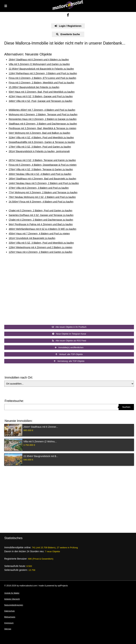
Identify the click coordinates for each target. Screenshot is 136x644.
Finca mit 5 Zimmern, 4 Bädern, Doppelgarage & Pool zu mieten (43, 165)
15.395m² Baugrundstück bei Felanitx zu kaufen (34, 87)
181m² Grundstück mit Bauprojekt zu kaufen (32, 238)
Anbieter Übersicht (12, 599)
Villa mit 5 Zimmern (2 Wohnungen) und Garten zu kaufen (39, 64)
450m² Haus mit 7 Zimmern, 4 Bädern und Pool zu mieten (39, 234)
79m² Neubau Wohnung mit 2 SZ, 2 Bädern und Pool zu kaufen (42, 197)
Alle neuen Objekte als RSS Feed (69, 341)
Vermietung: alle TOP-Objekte (69, 361)
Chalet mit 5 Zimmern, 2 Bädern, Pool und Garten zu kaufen (41, 211)
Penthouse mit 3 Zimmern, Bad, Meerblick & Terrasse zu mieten (42, 128)
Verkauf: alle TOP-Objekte (69, 354)
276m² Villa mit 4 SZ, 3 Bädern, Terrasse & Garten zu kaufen (41, 169)
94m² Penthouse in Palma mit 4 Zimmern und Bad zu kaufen (41, 224)
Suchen (126, 407)
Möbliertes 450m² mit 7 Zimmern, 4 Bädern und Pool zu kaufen (42, 110)
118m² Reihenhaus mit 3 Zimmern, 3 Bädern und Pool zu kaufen (43, 73)
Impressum (9, 623)
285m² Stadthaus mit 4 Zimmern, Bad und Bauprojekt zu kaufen (42, 179)
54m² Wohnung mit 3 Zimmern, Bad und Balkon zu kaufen (39, 133)
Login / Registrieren (68, 26)
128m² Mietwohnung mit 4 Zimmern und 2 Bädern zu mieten (41, 247)
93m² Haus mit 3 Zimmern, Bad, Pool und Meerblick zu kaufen (42, 92)
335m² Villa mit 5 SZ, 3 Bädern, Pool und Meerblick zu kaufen (41, 243)
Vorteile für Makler (12, 593)
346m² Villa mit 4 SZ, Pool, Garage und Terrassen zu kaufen (41, 101)
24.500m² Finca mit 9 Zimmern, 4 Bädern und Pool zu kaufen (41, 202)
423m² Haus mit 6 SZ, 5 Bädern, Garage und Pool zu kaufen (41, 96)
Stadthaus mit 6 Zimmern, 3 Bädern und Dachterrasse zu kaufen (43, 124)
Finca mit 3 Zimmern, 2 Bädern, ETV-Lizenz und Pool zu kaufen (42, 78)
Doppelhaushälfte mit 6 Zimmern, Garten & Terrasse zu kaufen (42, 142)
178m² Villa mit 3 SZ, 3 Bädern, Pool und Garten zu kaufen (40, 147)
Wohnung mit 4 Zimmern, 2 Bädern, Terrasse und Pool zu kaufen (43, 114)
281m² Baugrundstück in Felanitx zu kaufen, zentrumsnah (39, 151)
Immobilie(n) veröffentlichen (69, 348)
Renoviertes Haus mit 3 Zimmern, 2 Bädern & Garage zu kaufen (43, 119)
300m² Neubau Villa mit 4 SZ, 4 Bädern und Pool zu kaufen (40, 174)
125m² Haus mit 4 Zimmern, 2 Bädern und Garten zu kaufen (41, 252)
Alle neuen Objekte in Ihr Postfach (69, 327)
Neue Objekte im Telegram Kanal (69, 334)
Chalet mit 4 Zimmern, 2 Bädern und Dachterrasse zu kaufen (41, 220)
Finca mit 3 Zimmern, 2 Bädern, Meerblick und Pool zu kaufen (41, 83)
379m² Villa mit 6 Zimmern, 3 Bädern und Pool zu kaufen (39, 188)
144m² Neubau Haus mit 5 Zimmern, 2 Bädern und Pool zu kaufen (44, 183)
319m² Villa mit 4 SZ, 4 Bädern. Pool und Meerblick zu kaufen (41, 138)
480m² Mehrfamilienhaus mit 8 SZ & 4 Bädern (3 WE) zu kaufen (42, 229)
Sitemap (8, 629)
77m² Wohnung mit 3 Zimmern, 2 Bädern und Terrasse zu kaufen (43, 192)
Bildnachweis (10, 617)
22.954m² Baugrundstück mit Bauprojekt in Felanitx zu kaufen (41, 69)
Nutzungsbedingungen (14, 605)
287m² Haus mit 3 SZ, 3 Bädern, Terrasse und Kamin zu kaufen (42, 160)
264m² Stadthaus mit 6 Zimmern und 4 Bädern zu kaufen (39, 60)
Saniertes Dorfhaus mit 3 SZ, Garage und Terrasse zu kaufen (41, 215)
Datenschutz (9, 611)
